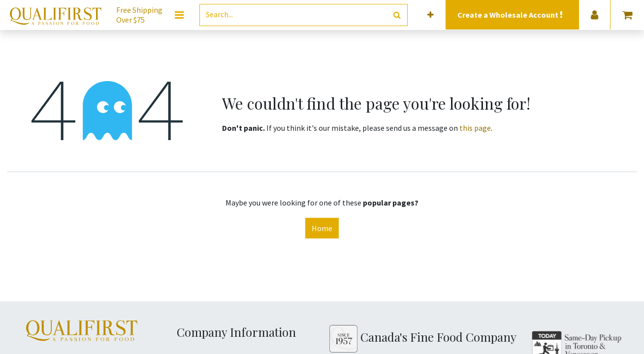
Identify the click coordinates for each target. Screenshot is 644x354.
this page (475, 128)
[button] (431, 15)
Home (322, 228)
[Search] (397, 15)
